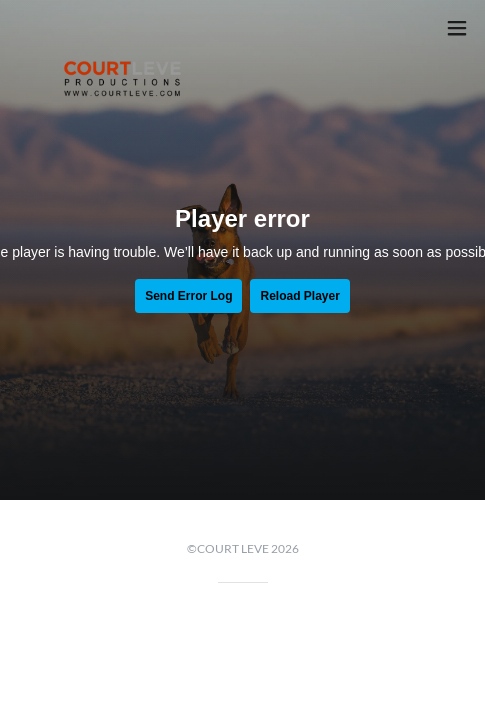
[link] (122, 28)
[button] (457, 28)
